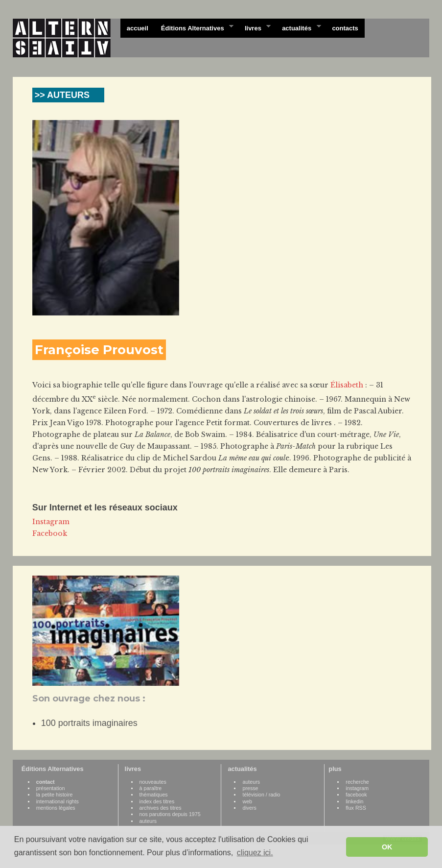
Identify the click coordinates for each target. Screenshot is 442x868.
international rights (58, 801)
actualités (298, 27)
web (247, 801)
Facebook (50, 533)
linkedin (354, 801)
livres (255, 27)
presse (250, 788)
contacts (345, 28)
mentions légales (56, 808)
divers (249, 808)
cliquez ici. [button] (255, 853)
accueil (138, 28)
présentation (51, 788)
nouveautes (153, 782)
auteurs (148, 821)
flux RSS (356, 808)
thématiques (154, 795)
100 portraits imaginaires (89, 723)
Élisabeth (347, 385)
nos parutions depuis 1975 (170, 814)
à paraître (151, 788)
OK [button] (387, 847)
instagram (357, 788)
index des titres (157, 801)
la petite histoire (55, 795)
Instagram (51, 522)
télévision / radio (261, 795)
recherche (357, 782)
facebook (356, 795)
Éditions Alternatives (194, 27)
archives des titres (161, 808)
